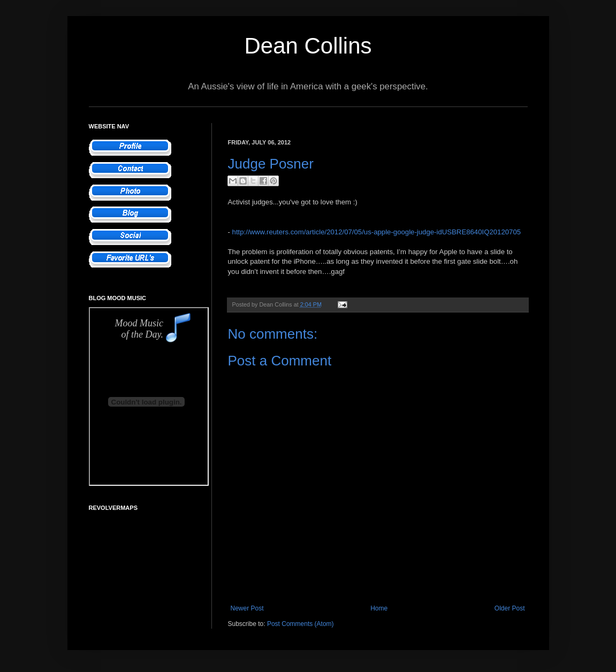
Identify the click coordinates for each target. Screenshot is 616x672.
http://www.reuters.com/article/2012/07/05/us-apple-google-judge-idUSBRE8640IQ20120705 (377, 232)
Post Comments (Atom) (301, 624)
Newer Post (247, 608)
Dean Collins (308, 46)
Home (379, 608)
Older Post (510, 608)
